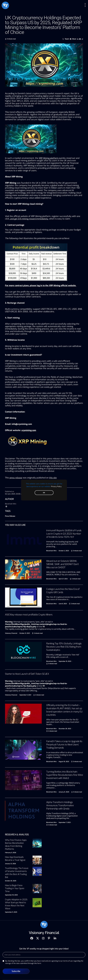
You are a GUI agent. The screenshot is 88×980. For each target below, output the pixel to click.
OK (44, 493)
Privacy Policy (56, 486)
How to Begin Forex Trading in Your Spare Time (15, 888)
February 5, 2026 (11, 853)
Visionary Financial (11, 633)
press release (16, 478)
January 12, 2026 (10, 864)
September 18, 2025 (11, 895)
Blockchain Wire (11, 504)
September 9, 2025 (11, 912)
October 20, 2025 (11, 881)
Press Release (10, 516)
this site (53, 478)
